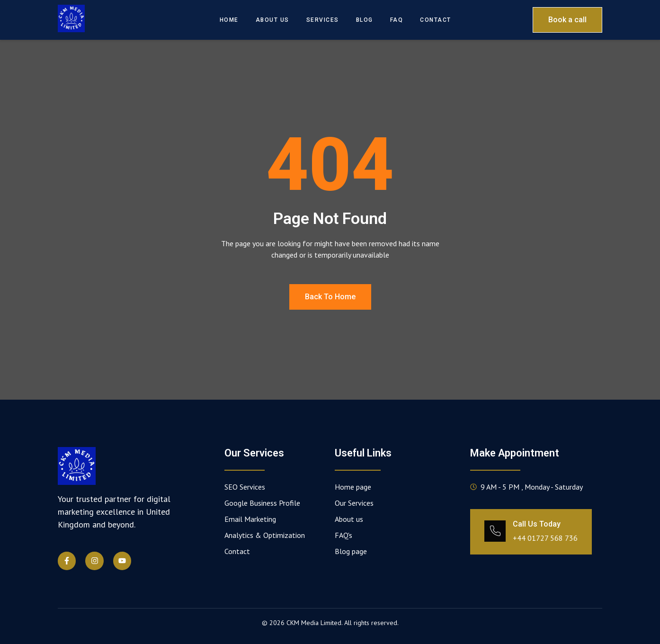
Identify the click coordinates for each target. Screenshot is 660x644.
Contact (436, 20)
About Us (272, 20)
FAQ (397, 20)
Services (323, 20)
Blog (365, 20)
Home (229, 20)
